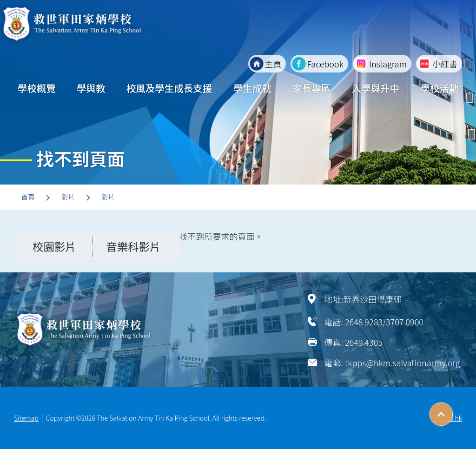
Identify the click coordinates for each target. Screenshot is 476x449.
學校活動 (439, 88)
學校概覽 (37, 88)
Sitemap (26, 418)
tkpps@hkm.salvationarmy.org (403, 363)
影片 (68, 197)
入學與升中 (375, 88)
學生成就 (252, 88)
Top (453, 411)
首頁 (28, 197)
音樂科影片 (134, 246)
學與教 (91, 88)
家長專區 (311, 88)
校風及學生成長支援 (169, 88)
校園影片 (54, 246)
